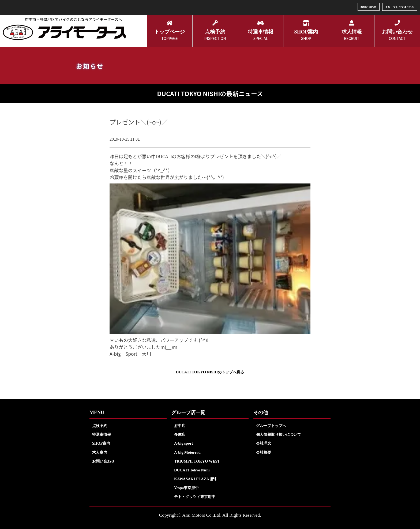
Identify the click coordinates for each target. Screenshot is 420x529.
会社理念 (264, 443)
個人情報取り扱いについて (279, 434)
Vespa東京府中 (186, 488)
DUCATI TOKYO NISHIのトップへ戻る (210, 372)
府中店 (180, 426)
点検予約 (100, 426)
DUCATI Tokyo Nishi (192, 470)
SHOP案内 (101, 443)
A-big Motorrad (187, 452)
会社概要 (264, 452)
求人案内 (100, 452)
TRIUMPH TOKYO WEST (197, 461)
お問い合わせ (369, 7)
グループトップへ (271, 426)
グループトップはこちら (400, 7)
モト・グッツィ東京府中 (195, 497)
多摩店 (180, 434)
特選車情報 (102, 434)
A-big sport (183, 443)
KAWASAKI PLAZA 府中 (196, 479)
